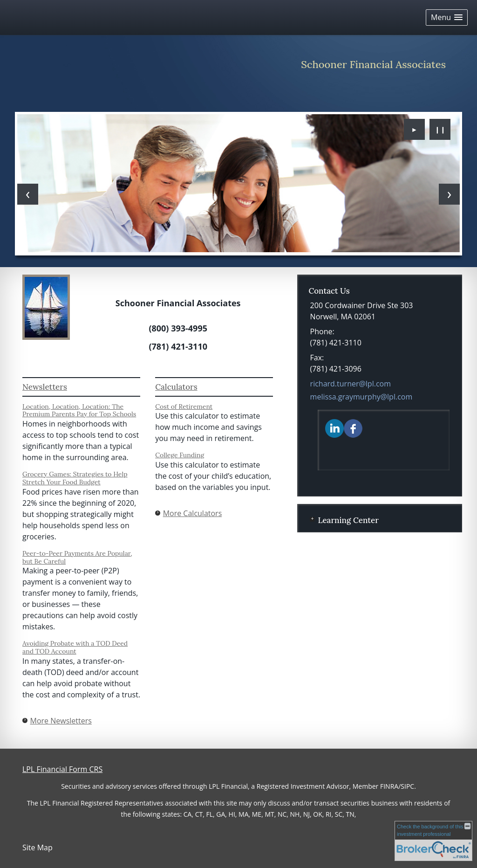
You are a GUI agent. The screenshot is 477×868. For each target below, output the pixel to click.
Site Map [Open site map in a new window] (37, 847)
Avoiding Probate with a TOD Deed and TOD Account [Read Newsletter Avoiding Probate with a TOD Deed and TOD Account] (75, 647)
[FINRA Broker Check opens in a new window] (433, 841)
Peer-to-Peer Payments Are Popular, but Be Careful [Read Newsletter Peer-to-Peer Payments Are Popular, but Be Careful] (77, 557)
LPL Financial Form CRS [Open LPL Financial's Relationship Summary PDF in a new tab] (62, 769)
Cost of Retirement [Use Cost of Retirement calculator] (184, 406)
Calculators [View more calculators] (176, 387)
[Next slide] (449, 194)
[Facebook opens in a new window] (353, 427)
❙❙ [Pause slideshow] (440, 129)
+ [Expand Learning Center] (312, 519)
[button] (447, 17)
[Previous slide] (28, 194)
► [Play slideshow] (415, 129)
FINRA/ (390, 786)
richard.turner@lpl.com (351, 384)
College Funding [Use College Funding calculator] (180, 455)
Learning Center (348, 520)
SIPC (407, 786)
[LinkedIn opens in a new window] (334, 427)
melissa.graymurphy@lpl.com (361, 397)
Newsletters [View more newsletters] (45, 387)
